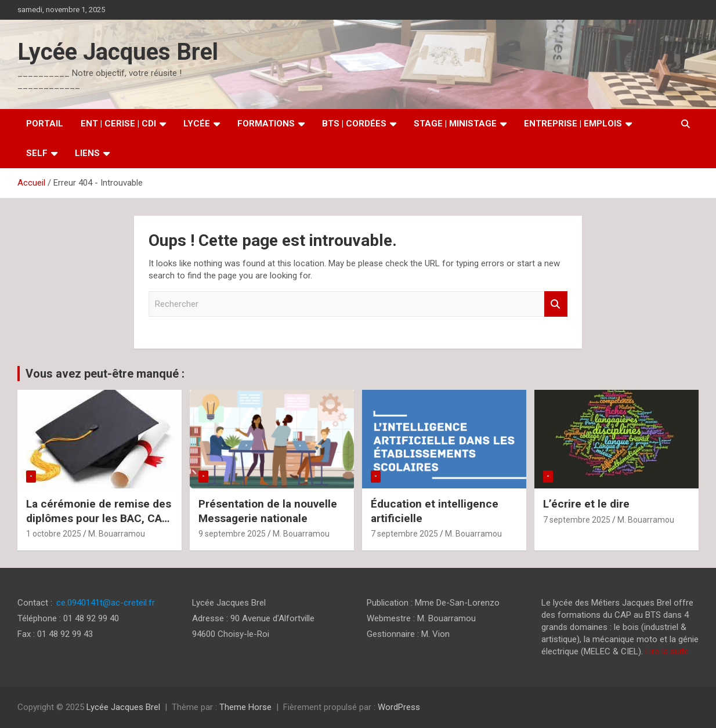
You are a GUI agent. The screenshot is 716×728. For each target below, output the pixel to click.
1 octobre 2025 (54, 534)
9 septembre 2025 (232, 534)
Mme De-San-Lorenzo (457, 603)
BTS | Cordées (354, 124)
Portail (45, 124)
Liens (87, 153)
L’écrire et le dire (586, 504)
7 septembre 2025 (404, 534)
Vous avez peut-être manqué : (105, 374)
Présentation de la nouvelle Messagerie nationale (268, 511)
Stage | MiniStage (455, 124)
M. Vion (435, 634)
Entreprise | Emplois (573, 124)
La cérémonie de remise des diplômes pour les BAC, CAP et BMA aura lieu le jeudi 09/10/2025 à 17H (99, 525)
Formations (266, 124)
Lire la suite (667, 651)
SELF (37, 153)
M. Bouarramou (117, 534)
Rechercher (556, 304)
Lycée (197, 124)
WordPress (399, 707)
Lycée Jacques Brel (118, 52)
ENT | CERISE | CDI (118, 124)
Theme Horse (245, 707)
